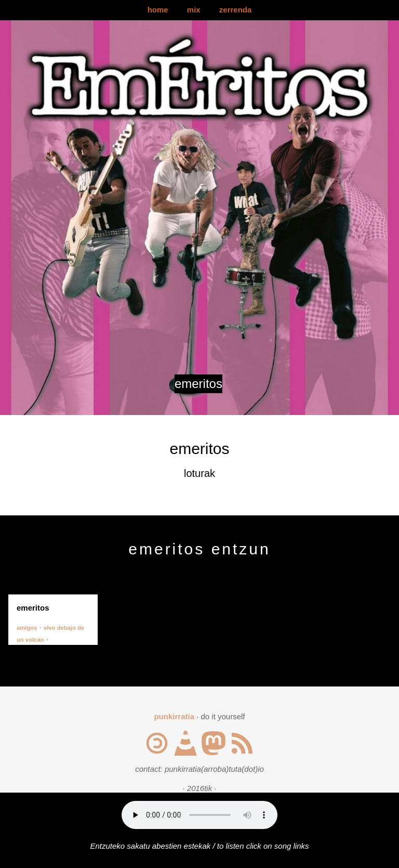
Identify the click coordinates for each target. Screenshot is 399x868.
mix (194, 10)
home (158, 10)
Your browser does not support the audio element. (199, 815)
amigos (27, 628)
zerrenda (236, 10)
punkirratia (174, 716)
